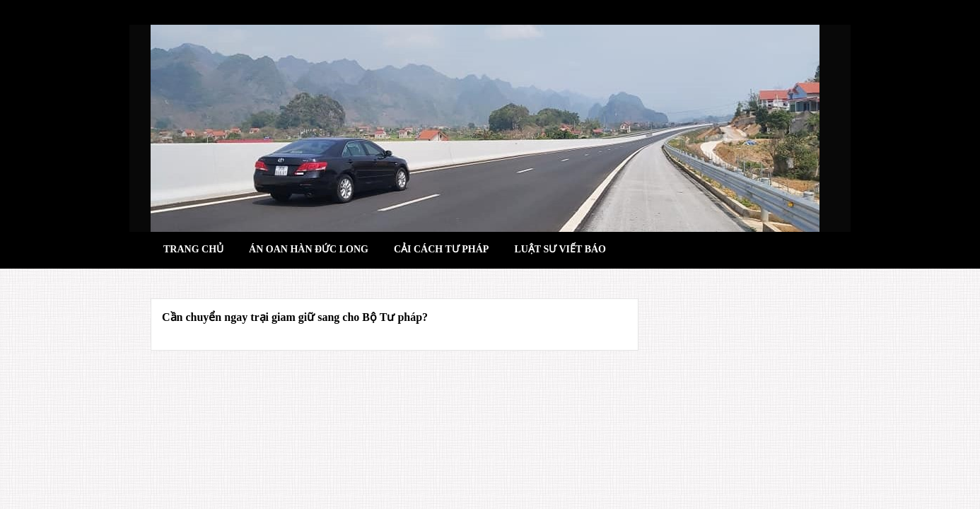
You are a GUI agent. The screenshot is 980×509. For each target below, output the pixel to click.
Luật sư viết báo (560, 249)
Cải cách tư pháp (441, 249)
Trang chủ (193, 249)
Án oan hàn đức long (309, 249)
